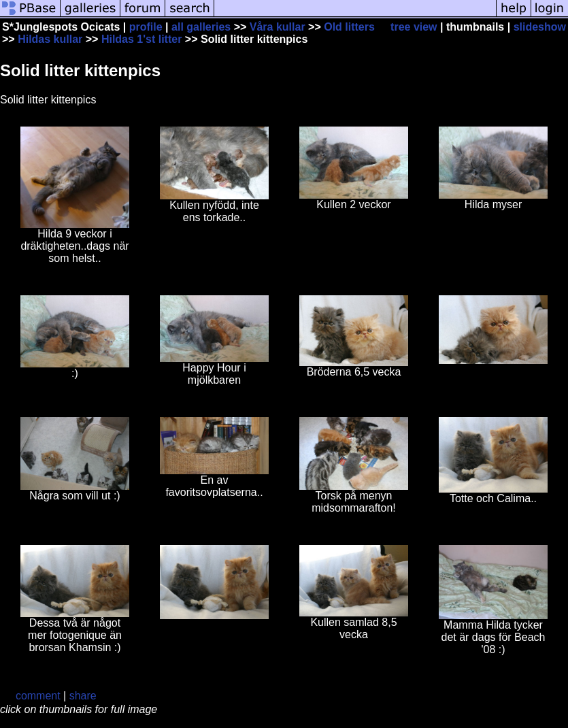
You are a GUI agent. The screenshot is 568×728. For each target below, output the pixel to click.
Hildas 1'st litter (142, 39)
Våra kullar (278, 27)
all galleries (201, 27)
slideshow (540, 27)
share (83, 696)
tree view (414, 27)
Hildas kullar (50, 39)
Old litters (349, 27)
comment (38, 696)
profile (146, 27)
